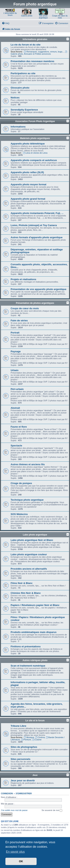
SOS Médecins (19, 514)
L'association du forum (10, 14)
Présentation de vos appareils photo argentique (38, 289)
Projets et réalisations (23, 279)
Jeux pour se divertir (23, 780)
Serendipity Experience (24, 110)
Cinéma (40, 737)
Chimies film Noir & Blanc (26, 593)
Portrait (15, 333)
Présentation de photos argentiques (35, 303)
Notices (15, 98)
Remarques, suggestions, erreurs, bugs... (44, 52)
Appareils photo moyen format (28, 184)
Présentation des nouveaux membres (32, 61)
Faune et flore (19, 427)
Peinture (26, 740)
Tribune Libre (18, 726)
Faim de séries (19, 320)
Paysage (16, 351)
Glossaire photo (20, 88)
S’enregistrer (24, 793)
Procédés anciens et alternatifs (29, 569)
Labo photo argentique (35, 535)
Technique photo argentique (27, 500)
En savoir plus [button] (15, 852)
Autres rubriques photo (35, 660)
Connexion (7, 793)
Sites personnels (21, 759)
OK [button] (21, 861)
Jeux (35, 775)
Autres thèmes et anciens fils (28, 464)
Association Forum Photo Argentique (35, 121)
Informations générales (35, 39)
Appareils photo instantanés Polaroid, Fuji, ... (37, 213)
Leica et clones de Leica (35, 153)
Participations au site (23, 73)
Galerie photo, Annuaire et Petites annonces (39, 53)
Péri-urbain (17, 389)
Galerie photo (27, 16)
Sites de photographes (24, 747)
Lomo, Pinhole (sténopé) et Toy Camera (34, 225)
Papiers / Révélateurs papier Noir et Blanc (35, 605)
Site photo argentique (43, 17)
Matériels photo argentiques (35, 138)
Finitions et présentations (26, 646)
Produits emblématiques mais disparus (34, 632)
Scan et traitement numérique (28, 666)
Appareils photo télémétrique (28, 144)
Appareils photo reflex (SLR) (27, 172)
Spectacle (16, 446)
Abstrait (15, 408)
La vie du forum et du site (26, 45)
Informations (18, 127)
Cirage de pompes (21, 483)
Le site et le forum (35, 721)
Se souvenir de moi (52, 810)
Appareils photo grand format (28, 199)
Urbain (15, 370)
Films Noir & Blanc (22, 583)
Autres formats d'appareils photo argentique (37, 237)
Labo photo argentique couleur (29, 554)
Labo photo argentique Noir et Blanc (32, 540)
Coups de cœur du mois (60, 17)
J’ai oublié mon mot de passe (14, 810)
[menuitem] (6, 23)
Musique (29, 737)
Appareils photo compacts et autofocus (34, 160)
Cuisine (37, 740)
